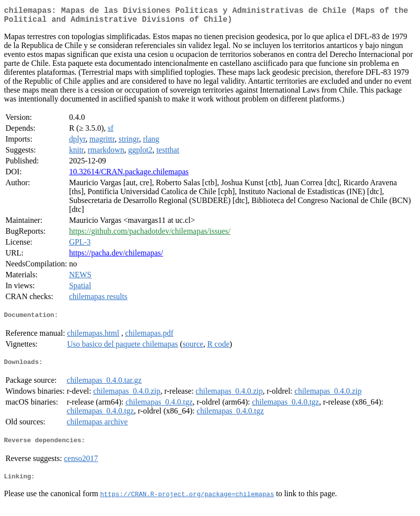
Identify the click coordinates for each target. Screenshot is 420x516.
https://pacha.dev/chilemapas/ (116, 257)
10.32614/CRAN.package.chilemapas (129, 176)
